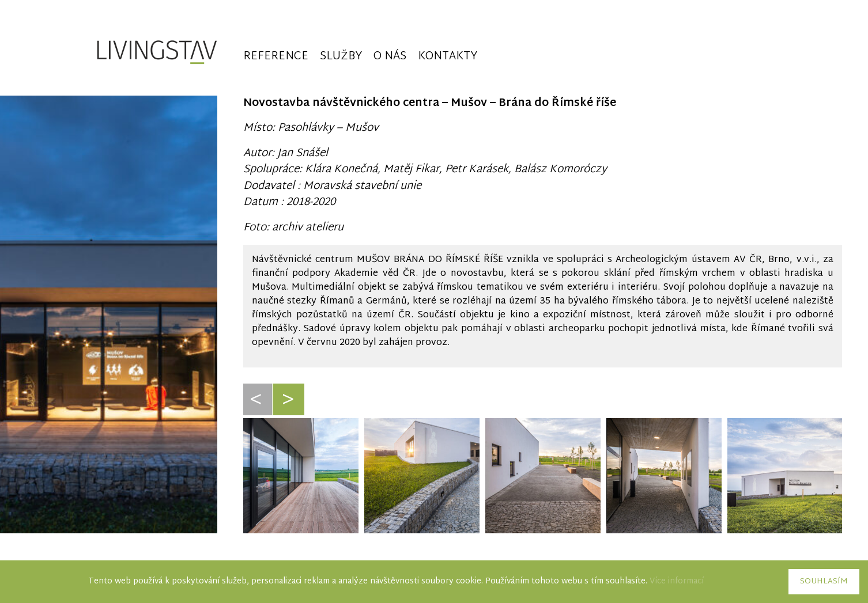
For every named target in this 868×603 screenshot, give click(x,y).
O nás (390, 57)
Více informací (677, 581)
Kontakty (448, 57)
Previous (258, 414)
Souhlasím (824, 582)
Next (290, 414)
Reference (276, 57)
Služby (341, 57)
